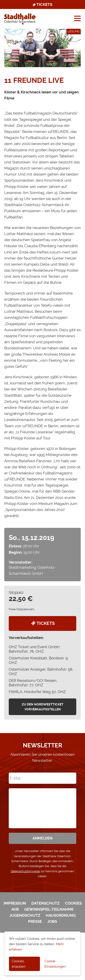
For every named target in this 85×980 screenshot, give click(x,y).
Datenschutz (46, 903)
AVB (15, 909)
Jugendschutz (25, 915)
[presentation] (42, 805)
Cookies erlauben (19, 964)
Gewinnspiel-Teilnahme (49, 909)
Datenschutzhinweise (25, 871)
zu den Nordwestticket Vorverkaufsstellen (43, 707)
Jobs (52, 921)
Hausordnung (61, 915)
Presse (35, 921)
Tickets (42, 4)
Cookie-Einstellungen (55, 964)
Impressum (15, 903)
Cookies (73, 903)
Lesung (74, 31)
